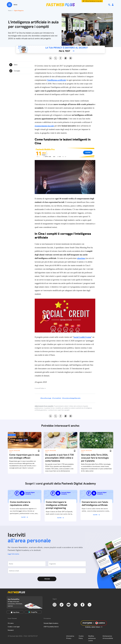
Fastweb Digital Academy (51, 623)
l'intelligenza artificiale (56, 80)
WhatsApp (66, 58)
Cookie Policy (81, 637)
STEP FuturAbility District (51, 627)
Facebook (61, 58)
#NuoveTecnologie (46, 398)
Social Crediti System (82, 337)
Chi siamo (11, 623)
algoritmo (81, 258)
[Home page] (60, 5)
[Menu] (12, 5)
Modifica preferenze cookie (92, 638)
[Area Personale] (113, 5)
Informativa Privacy (70, 637)
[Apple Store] (15, 612)
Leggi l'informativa (13, 554)
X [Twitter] (56, 58)
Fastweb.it (11, 630)
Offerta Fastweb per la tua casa (93, 1)
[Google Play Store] (33, 612)
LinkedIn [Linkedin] (51, 58)
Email (71, 58)
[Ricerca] (109, 5)
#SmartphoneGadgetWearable (71, 398)
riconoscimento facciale (44, 126)
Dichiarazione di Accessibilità (108, 637)
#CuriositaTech (57, 398)
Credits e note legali (14, 627)
